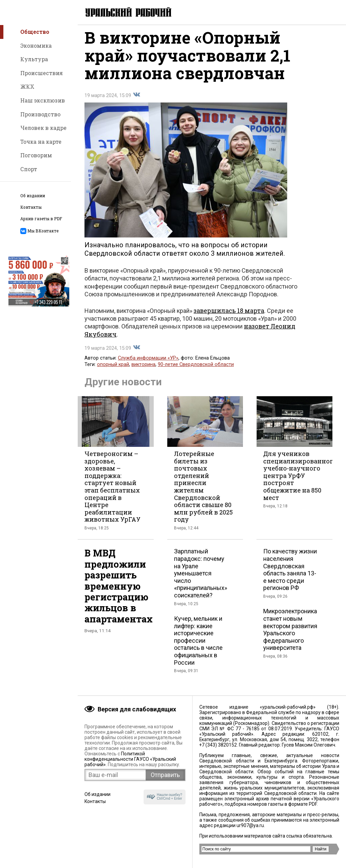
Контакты (31, 207)
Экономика (36, 45)
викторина (143, 369)
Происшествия (42, 73)
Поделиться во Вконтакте (137, 99)
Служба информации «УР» (148, 363)
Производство (40, 114)
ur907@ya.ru (250, 825)
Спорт (29, 169)
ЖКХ (27, 86)
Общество (35, 32)
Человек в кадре (43, 128)
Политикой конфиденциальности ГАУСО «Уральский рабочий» (130, 759)
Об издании (33, 196)
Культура (34, 59)
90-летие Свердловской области (196, 369)
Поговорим (36, 155)
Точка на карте (41, 142)
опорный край (113, 369)
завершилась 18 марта (229, 315)
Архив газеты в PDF (41, 219)
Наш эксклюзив (43, 100)
